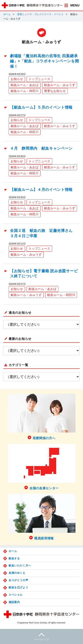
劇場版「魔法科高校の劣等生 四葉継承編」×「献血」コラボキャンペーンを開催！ (44, 61)
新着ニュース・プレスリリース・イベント (40, 14)
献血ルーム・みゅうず (60, 85)
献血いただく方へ (20, 566)
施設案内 (14, 602)
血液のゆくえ (17, 573)
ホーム (7, 14)
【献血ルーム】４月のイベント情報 (41, 190)
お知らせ (17, 79)
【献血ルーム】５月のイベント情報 (41, 107)
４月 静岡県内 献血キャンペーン (41, 148)
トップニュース (39, 79)
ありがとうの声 (18, 580)
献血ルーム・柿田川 (25, 91)
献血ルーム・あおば (25, 85)
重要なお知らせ (55, 91)
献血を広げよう (18, 587)
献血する (14, 558)
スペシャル (16, 595)
